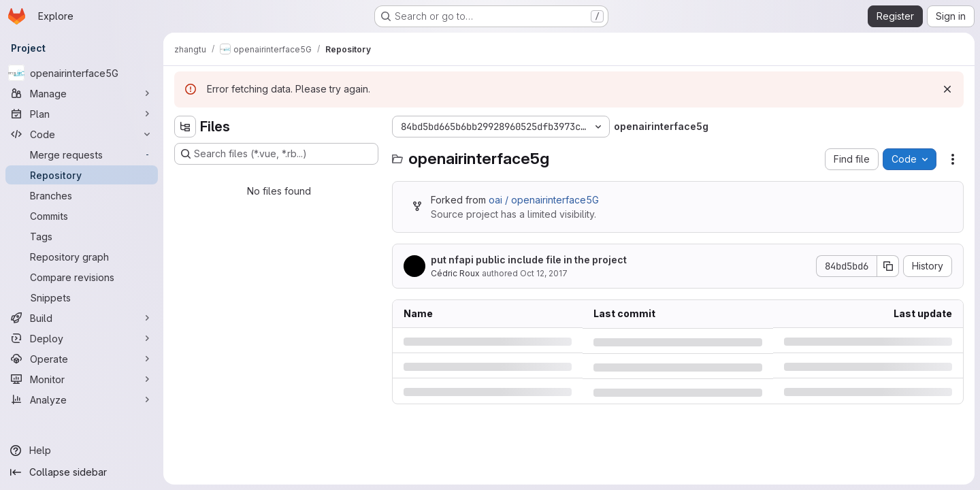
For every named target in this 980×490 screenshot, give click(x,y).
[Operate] (82, 359)
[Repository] (82, 175)
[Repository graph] (82, 257)
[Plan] (82, 114)
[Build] (82, 318)
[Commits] (82, 216)
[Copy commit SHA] (888, 266)
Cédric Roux (455, 273)
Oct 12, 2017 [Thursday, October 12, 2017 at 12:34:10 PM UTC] (544, 273)
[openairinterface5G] (82, 73)
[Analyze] (82, 399)
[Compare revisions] (82, 277)
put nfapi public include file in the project (529, 260)
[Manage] (82, 93)
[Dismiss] (947, 89)
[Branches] (82, 195)
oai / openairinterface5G (544, 200)
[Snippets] (82, 297)
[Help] (82, 451)
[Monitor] (82, 379)
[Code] (82, 134)
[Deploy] (82, 338)
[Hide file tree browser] (185, 127)
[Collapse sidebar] (82, 472)
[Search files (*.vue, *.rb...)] (276, 154)
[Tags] (82, 236)
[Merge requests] (82, 154)
